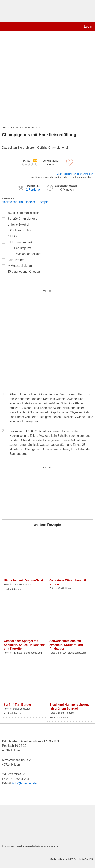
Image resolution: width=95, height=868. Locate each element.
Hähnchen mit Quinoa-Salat (23, 580)
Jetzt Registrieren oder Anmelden (75, 174)
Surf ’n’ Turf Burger (17, 705)
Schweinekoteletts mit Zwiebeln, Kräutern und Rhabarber (66, 645)
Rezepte (43, 202)
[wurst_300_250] (30, 493)
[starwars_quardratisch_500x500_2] (47, 339)
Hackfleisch (10, 202)
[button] (4, 27)
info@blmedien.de (24, 783)
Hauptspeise (27, 202)
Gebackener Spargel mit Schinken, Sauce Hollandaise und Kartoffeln (25, 645)
